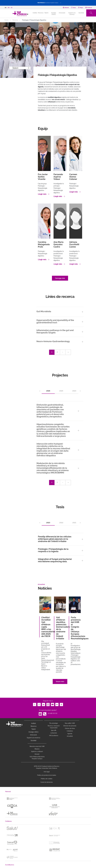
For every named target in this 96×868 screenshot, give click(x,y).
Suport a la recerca (72, 14)
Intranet (37, 754)
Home (6, 20)
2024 (74, 391)
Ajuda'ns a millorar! (37, 751)
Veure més (60, 681)
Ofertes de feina (70, 728)
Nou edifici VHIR (70, 723)
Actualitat (70, 736)
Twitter (35, 704)
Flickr (57, 704)
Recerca (41, 13)
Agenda (70, 734)
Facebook (39, 704)
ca (6, 8)
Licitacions (54, 733)
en (9, 8)
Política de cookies (47, 779)
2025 (61, 391)
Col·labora (70, 731)
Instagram (48, 704)
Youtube (52, 704)
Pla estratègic (54, 723)
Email (40, 713)
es (12, 8)
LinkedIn (43, 704)
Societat (81, 13)
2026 (48, 391)
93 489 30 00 (53, 713)
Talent (46, 13)
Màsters (37, 749)
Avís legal (47, 772)
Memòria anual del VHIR (37, 746)
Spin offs (54, 730)
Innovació (62, 13)
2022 (61, 523)
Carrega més (60, 278)
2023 (48, 523)
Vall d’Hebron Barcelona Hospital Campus (37, 758)
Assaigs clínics (33, 732)
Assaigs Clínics (54, 14)
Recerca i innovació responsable (54, 727)
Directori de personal (70, 726)
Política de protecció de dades (47, 775)
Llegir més (42, 194)
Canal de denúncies (47, 782)
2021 (74, 523)
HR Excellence (54, 736)
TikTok (61, 704)
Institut (34, 723)
